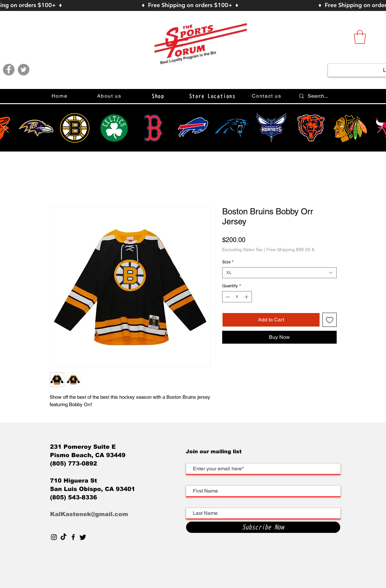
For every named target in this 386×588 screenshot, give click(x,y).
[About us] (110, 96)
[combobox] (279, 273)
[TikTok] (64, 537)
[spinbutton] (237, 297)
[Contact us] (267, 96)
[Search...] (344, 96)
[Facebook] (9, 70)
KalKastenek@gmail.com (89, 514)
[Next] (380, 128)
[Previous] (6, 128)
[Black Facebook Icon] (73, 537)
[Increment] (247, 297)
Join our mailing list (214, 451)
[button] (360, 37)
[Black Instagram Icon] (54, 537)
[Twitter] (24, 70)
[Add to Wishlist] (330, 320)
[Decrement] (227, 297)
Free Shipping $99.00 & (290, 250)
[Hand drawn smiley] (36, 128)
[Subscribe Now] (263, 527)
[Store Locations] (213, 96)
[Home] (60, 96)
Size (228, 262)
